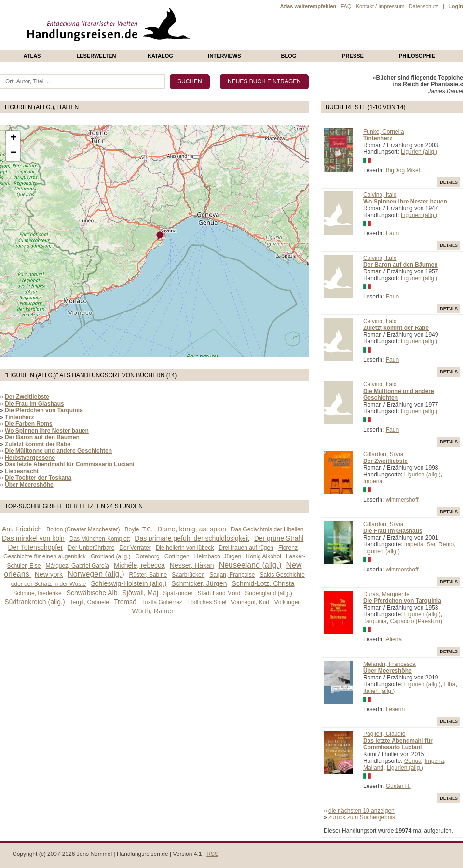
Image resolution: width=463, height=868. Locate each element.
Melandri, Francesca (389, 664)
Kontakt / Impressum (380, 6)
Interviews (224, 56)
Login (456, 6)
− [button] (13, 153)
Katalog (160, 56)
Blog (289, 56)
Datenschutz (424, 6)
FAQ (346, 6)
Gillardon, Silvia (383, 454)
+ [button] (13, 138)
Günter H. (398, 786)
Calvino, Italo (380, 195)
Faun (392, 233)
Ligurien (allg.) (419, 152)
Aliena (394, 639)
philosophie (417, 56)
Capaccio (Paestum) (416, 621)
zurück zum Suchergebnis (362, 817)
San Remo (440, 544)
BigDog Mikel (403, 170)
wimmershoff (402, 500)
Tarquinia (375, 621)
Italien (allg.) (379, 691)
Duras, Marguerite (386, 594)
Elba (449, 684)
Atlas (32, 56)
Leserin (395, 709)
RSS (212, 854)
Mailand (373, 768)
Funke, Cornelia (384, 132)
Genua (413, 761)
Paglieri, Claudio (384, 734)
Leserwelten (96, 56)
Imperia (373, 481)
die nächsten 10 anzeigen (361, 811)
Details (449, 182)
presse (353, 56)
